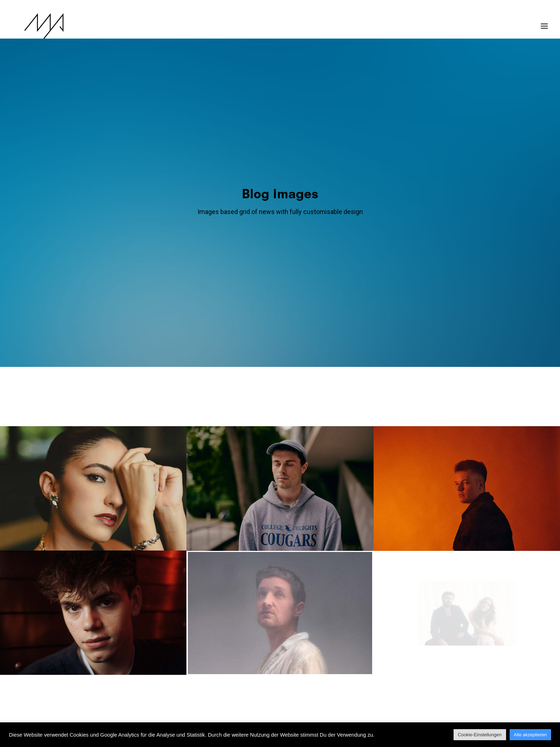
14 (286, 650)
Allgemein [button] (179, 212)
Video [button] (330, 241)
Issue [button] (336, 212)
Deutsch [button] (209, 212)
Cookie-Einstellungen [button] (480, 735)
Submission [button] (302, 241)
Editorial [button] (238, 212)
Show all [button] (149, 212)
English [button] (266, 212)
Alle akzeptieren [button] (531, 735)
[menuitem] (151, 212)
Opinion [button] (382, 212)
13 (274, 650)
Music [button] (358, 212)
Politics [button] (408, 212)
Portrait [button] (238, 241)
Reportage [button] (268, 241)
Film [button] (287, 212)
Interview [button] (311, 212)
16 (311, 650)
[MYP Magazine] (32, 26)
